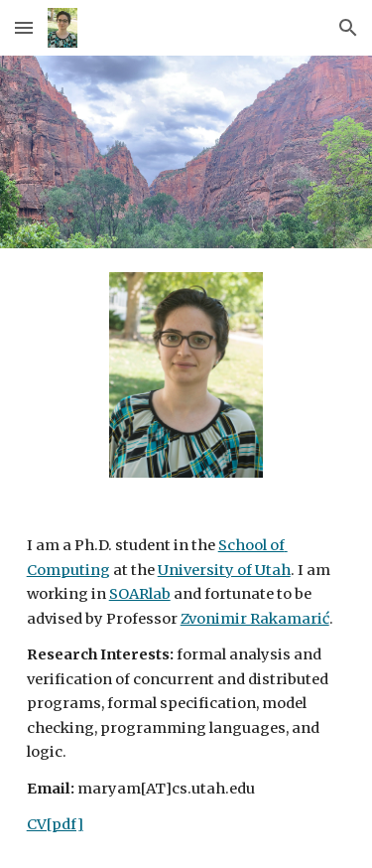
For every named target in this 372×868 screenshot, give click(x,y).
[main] (186, 685)
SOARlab (140, 594)
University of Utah (224, 570)
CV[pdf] (55, 824)
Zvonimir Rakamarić (255, 619)
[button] (24, 27)
